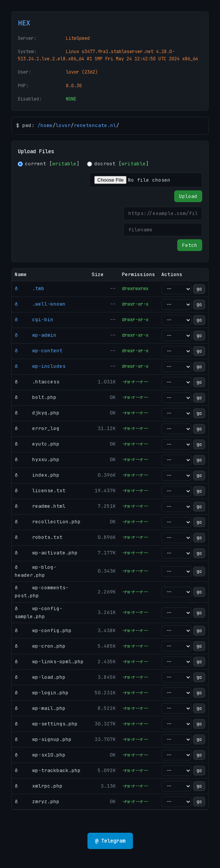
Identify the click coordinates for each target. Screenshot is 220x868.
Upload (188, 196)
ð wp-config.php (43, 630)
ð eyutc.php (37, 444)
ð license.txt (40, 491)
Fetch (190, 245)
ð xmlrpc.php (39, 786)
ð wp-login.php (42, 693)
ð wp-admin (36, 335)
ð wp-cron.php (40, 646)
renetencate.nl (95, 125)
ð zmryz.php (37, 801)
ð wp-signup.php (43, 739)
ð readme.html (40, 506)
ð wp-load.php (40, 677)
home (47, 125)
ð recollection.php (48, 522)
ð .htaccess (37, 382)
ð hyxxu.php (37, 459)
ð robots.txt (39, 537)
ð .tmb (30, 288)
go (199, 289)
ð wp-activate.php (46, 553)
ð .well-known (40, 304)
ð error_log (37, 428)
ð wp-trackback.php (48, 770)
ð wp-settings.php (46, 724)
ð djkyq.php (37, 413)
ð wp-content (39, 351)
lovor (63, 125)
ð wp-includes (40, 366)
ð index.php (37, 475)
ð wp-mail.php (40, 708)
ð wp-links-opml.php (49, 662)
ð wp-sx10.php (40, 755)
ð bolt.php (36, 397)
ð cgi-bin (34, 319)
